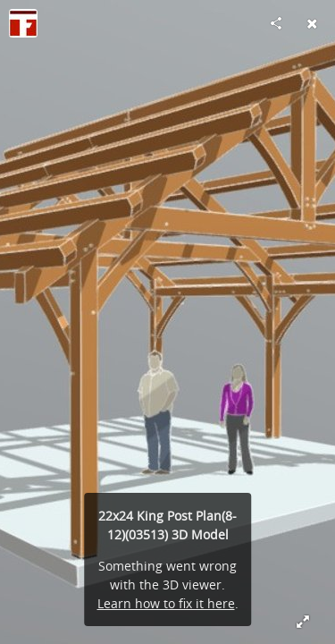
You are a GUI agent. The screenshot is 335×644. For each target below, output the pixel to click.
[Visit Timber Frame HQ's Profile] (23, 23)
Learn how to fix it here (166, 603)
